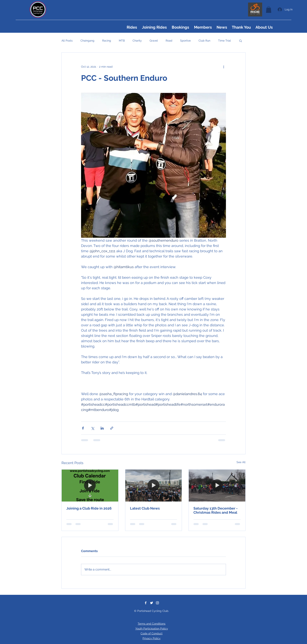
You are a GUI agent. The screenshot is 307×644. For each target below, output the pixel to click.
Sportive (185, 41)
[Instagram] (157, 603)
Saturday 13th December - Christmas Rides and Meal (216, 510)
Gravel (154, 41)
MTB (122, 41)
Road (169, 41)
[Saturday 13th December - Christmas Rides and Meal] (217, 485)
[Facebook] (146, 603)
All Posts (67, 41)
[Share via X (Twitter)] (93, 428)
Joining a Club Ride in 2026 (89, 508)
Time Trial (224, 41)
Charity (137, 41)
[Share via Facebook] (83, 428)
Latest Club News (145, 508)
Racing (107, 41)
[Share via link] (112, 428)
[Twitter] (152, 603)
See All (241, 462)
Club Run (204, 41)
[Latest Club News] (154, 485)
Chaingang (87, 41)
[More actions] (224, 67)
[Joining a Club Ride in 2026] (90, 485)
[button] (269, 10)
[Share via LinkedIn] (102, 428)
